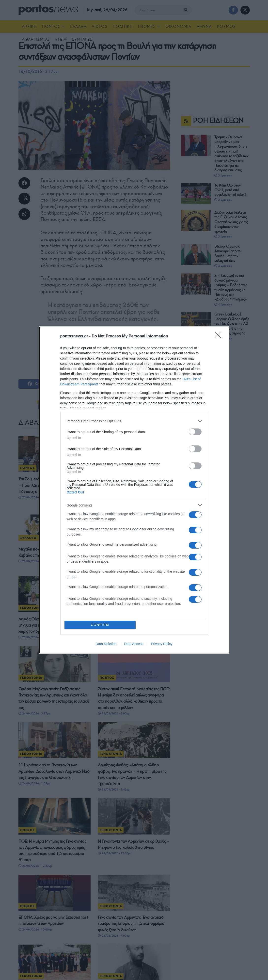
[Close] (219, 336)
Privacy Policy (162, 644)
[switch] (195, 432)
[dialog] (134, 490)
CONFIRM (100, 625)
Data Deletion (106, 644)
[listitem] (134, 421)
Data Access (134, 644)
